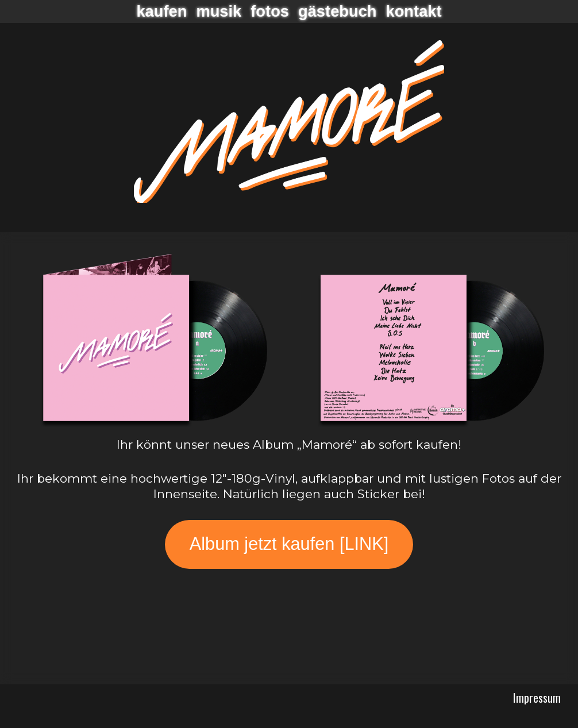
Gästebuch (338, 11)
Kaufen (161, 11)
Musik (219, 11)
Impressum (537, 698)
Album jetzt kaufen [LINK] (289, 544)
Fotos (270, 11)
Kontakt (414, 11)
